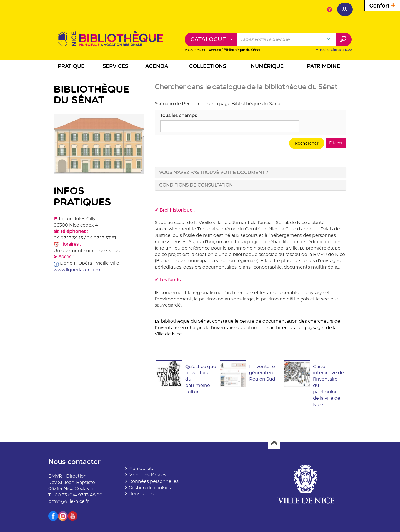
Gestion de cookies (150, 488)
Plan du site (142, 469)
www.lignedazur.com (77, 270)
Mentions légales (147, 475)
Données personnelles (154, 481)
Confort (382, 5)
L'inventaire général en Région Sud (262, 373)
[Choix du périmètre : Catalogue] (211, 40)
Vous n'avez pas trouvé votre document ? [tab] (214, 173)
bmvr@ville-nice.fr (69, 502)
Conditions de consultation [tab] (196, 185)
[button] (71, 67)
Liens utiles (141, 494)
